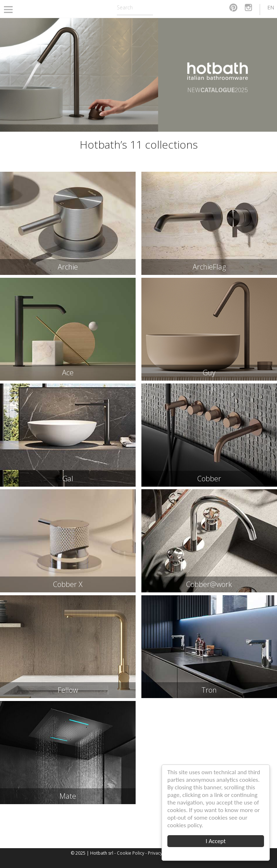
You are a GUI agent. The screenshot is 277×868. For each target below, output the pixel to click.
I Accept (216, 841)
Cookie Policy (131, 853)
